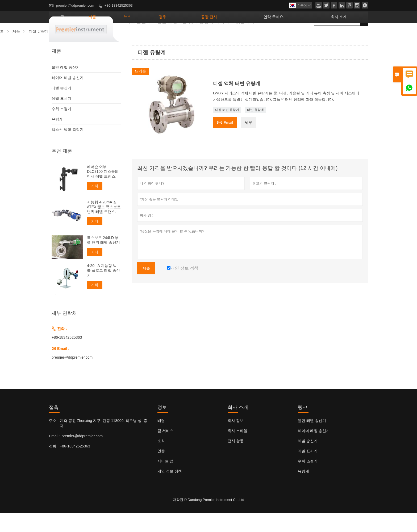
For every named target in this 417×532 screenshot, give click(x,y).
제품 (158, 36)
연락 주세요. (296, 36)
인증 (161, 470)
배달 (161, 440)
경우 (211, 36)
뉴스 (185, 36)
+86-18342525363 (119, 5)
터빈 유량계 (255, 129)
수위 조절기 (61, 128)
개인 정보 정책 (170, 490)
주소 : (54, 440)
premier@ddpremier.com (75, 5)
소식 (161, 460)
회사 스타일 (237, 450)
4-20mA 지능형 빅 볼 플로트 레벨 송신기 (103, 290)
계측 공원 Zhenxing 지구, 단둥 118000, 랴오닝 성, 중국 (104, 442)
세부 (248, 142)
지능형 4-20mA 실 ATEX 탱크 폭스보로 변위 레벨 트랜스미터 (104, 226)
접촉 (54, 426)
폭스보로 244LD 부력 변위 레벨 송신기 (103, 259)
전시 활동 (236, 460)
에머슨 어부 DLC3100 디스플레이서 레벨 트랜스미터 (103, 191)
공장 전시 (247, 36)
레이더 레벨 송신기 (68, 97)
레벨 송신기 (61, 107)
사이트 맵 (165, 480)
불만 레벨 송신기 (66, 86)
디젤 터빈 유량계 (227, 129)
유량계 (57, 138)
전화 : (54, 465)
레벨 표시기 (61, 118)
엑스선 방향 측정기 (68, 149)
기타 (95, 205)
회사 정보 (236, 440)
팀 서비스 (165, 450)
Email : (55, 455)
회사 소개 (346, 36)
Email (225, 141)
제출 (146, 287)
